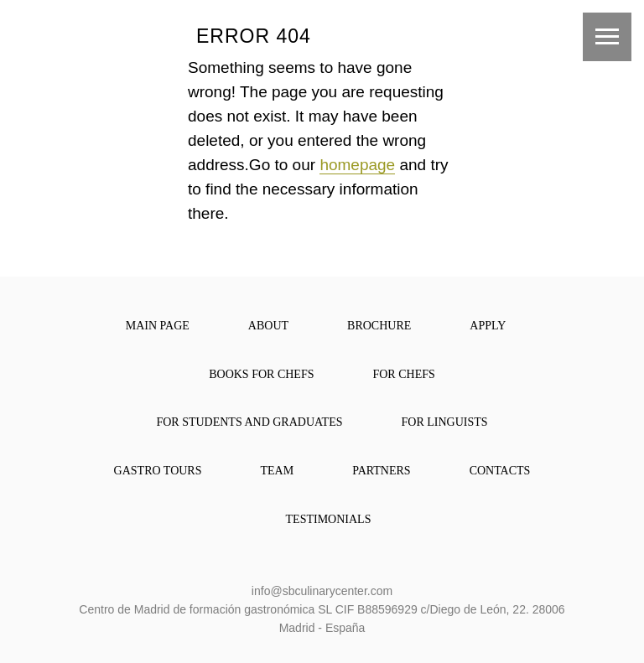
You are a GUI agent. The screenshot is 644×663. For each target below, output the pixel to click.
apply (488, 326)
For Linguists (445, 422)
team (278, 471)
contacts (500, 471)
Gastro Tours (158, 471)
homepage (357, 165)
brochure (379, 326)
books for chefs (261, 374)
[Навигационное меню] (607, 37)
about (268, 326)
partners (381, 471)
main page (158, 326)
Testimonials (329, 519)
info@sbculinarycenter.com (322, 591)
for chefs (403, 374)
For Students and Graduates (249, 422)
